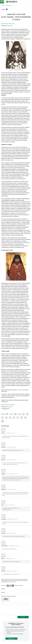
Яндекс (10, 585)
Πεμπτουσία (10, 26)
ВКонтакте (8, 585)
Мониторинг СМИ (9, 5)
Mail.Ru (13, 585)
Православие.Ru (13, 582)
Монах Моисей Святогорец (8, 24)
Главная (3, 5)
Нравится (3, 9)
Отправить (23, 617)
